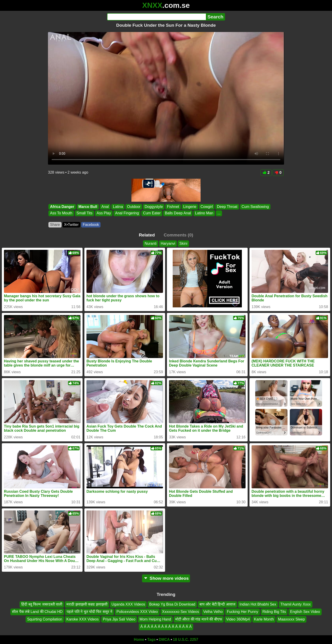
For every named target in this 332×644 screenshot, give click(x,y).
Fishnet (173, 207)
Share (55, 225)
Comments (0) (178, 235)
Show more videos (166, 578)
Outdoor (134, 207)
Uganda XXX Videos (128, 604)
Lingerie (190, 207)
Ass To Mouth (61, 213)
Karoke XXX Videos (83, 619)
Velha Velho (213, 612)
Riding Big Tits (274, 612)
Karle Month (264, 619)
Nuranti (151, 243)
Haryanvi (168, 243)
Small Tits (84, 213)
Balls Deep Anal (178, 213)
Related (147, 235)
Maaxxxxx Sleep (292, 619)
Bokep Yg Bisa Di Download (172, 604)
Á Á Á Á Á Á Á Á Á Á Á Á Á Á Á (166, 627)
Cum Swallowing (255, 207)
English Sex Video (305, 612)
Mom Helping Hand (155, 619)
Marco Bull (88, 207)
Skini (183, 243)
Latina (118, 207)
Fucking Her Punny (243, 612)
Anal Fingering (127, 213)
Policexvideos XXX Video (137, 612)
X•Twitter (71, 225)
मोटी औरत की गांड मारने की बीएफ (199, 619)
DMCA (164, 640)
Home (139, 640)
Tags (151, 640)
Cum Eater (152, 213)
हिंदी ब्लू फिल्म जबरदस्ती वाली (42, 604)
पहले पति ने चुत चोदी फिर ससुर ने (89, 612)
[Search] (156, 17)
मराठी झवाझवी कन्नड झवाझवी (87, 604)
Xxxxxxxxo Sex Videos (181, 612)
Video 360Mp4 (238, 619)
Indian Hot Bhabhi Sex (258, 604)
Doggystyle (154, 207)
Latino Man (204, 213)
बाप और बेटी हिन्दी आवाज (217, 604)
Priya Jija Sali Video (119, 619)
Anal (105, 207)
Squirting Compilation (45, 619)
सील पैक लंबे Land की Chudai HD (37, 612)
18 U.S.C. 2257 (185, 640)
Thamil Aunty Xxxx (296, 604)
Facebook (91, 225)
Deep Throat (227, 207)
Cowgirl (207, 207)
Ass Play (104, 213)
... (219, 213)
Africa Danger (62, 207)
